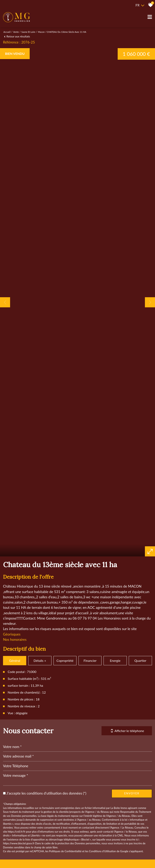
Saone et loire (28, 32)
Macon (41, 32)
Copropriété (65, 819)
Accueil (7, 32)
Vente (16, 32)
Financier (90, 819)
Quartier (140, 819)
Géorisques (12, 793)
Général (15, 819)
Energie (115, 819)
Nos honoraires (15, 798)
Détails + (40, 819)
